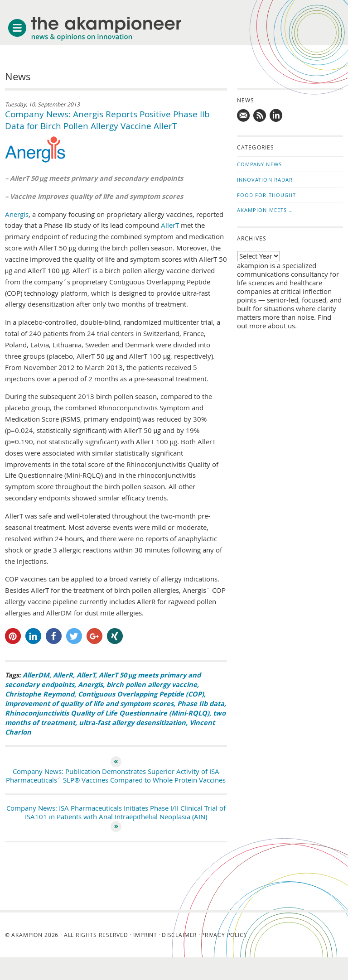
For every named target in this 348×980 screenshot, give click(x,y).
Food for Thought (267, 195)
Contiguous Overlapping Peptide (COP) (141, 694)
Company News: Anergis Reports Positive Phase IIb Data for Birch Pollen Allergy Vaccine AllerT (107, 120)
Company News (259, 164)
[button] (13, 636)
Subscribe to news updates (260, 116)
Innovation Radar (265, 180)
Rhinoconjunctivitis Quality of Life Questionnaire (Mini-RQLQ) (107, 713)
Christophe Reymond (40, 694)
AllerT (170, 225)
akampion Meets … (265, 210)
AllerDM (36, 675)
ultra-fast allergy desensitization (132, 723)
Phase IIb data (201, 704)
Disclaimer (179, 935)
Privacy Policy (224, 935)
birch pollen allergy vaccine (152, 685)
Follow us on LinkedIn (276, 116)
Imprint (145, 935)
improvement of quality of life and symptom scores (89, 704)
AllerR (63, 675)
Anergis (17, 214)
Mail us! (244, 116)
